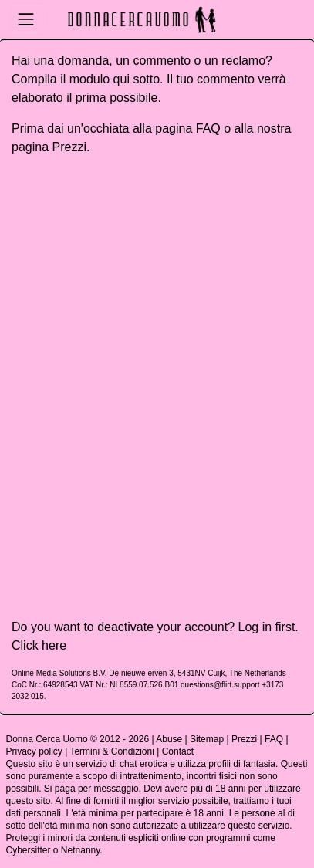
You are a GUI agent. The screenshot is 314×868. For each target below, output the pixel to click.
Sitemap (207, 739)
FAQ (208, 128)
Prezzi (69, 147)
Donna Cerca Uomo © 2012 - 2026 (78, 739)
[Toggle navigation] (26, 19)
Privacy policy (34, 751)
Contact (178, 751)
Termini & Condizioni (111, 751)
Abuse (169, 739)
